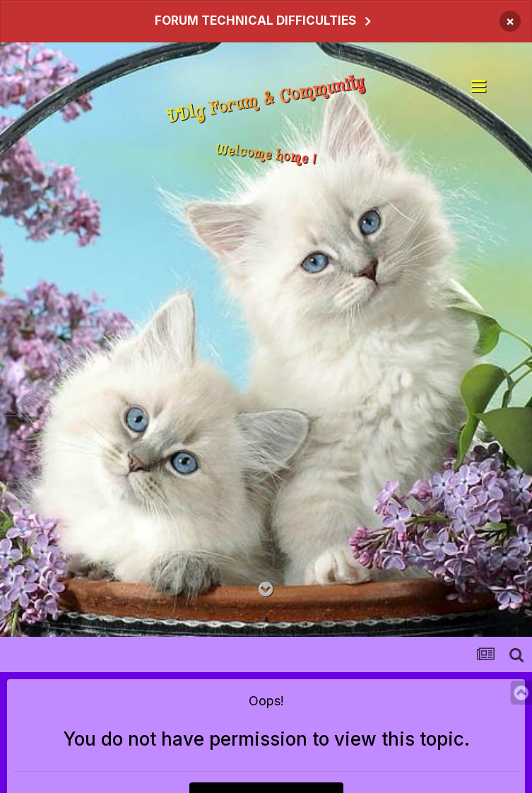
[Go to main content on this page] (266, 590)
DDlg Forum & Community (266, 100)
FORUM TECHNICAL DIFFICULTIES (255, 20)
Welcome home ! (266, 155)
